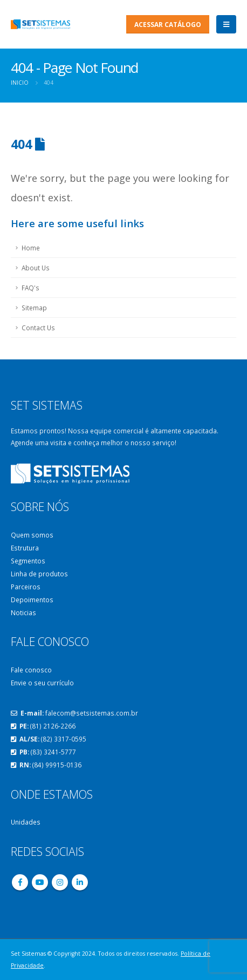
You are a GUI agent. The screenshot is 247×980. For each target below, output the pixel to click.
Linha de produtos (39, 574)
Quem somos (32, 535)
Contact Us (38, 328)
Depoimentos (32, 600)
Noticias (23, 612)
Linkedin (80, 882)
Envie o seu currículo (42, 683)
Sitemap (34, 308)
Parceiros (26, 587)
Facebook (20, 882)
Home (31, 248)
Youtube (40, 882)
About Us (36, 268)
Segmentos (28, 561)
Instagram (60, 882)
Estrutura (25, 548)
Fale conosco (31, 670)
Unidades (26, 822)
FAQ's (30, 288)
